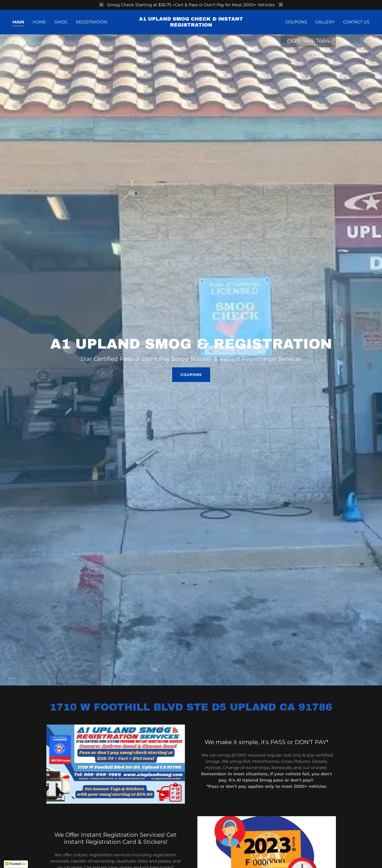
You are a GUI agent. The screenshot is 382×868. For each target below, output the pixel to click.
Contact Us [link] (356, 22)
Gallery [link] (325, 22)
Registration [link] (92, 22)
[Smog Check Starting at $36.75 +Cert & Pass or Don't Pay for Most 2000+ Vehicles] (191, 5)
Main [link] (18, 22)
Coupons (191, 375)
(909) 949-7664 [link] (308, 41)
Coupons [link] (296, 22)
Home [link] (39, 22)
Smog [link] (61, 22)
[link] (191, 25)
